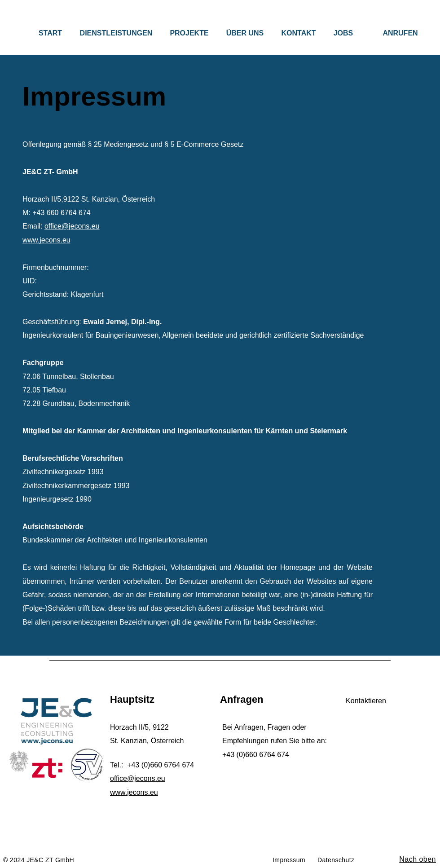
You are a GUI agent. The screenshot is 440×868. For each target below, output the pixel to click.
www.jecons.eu (46, 240)
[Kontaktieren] (366, 701)
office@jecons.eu (72, 226)
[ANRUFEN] (400, 33)
